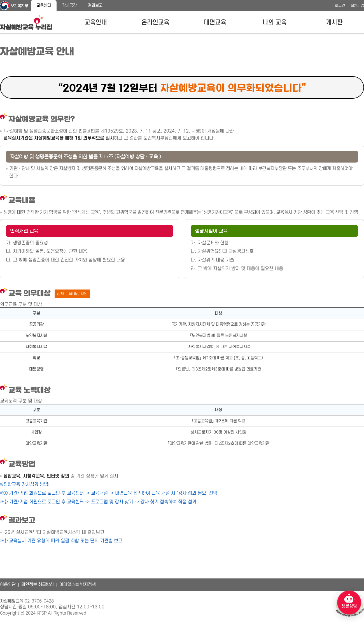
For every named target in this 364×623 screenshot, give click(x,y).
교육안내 (96, 22)
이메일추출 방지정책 (78, 585)
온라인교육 (155, 22)
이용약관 (8, 585)
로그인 (340, 5)
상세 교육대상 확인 (72, 294)
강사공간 (69, 5)
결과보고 (95, 5)
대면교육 (215, 22)
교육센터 (44, 5)
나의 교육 (275, 22)
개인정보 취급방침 (38, 585)
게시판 (334, 22)
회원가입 (357, 5)
